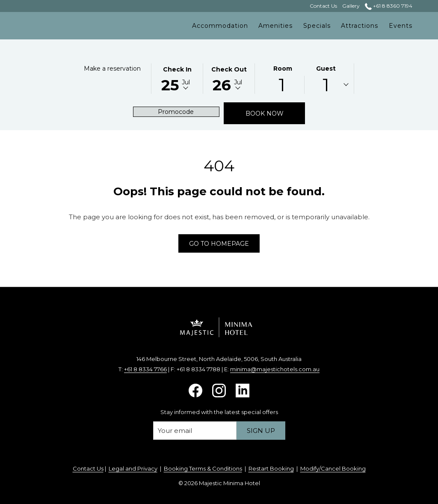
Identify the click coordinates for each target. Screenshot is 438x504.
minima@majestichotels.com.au (275, 369)
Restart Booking (271, 468)
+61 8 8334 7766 (145, 369)
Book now (275, 113)
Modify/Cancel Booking (333, 468)
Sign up (261, 431)
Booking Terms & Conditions (203, 468)
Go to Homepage (219, 244)
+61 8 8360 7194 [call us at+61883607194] (389, 6)
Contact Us (88, 468)
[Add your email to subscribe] (195, 431)
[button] (177, 78)
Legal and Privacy (133, 468)
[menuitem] (220, 26)
